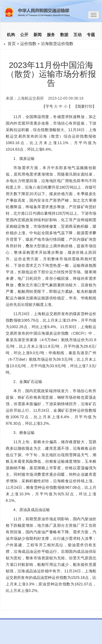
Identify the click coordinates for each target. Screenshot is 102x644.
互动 (78, 35)
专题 (91, 35)
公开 (24, 35)
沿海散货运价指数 (57, 44)
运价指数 (28, 44)
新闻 (38, 35)
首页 (12, 44)
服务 (51, 35)
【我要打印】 (85, 106)
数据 (64, 35)
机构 (11, 35)
